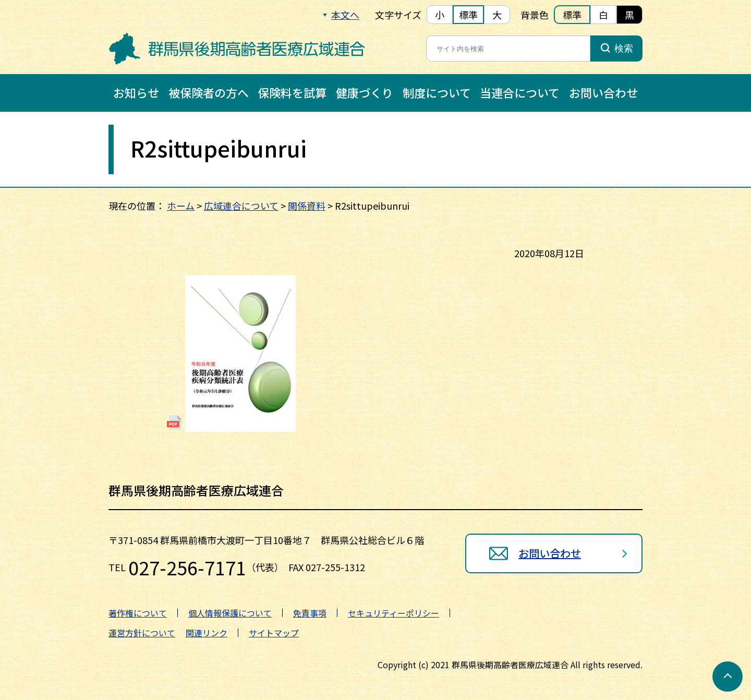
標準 (468, 15)
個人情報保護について (230, 613)
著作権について (138, 613)
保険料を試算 (292, 92)
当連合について (520, 92)
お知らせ (136, 92)
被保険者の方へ (209, 92)
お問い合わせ (603, 92)
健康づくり (365, 92)
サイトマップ (274, 633)
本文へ (345, 15)
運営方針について (142, 633)
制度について (437, 92)
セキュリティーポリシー (393, 613)
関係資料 (307, 206)
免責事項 (310, 613)
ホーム (181, 206)
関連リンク (207, 633)
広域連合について (241, 206)
